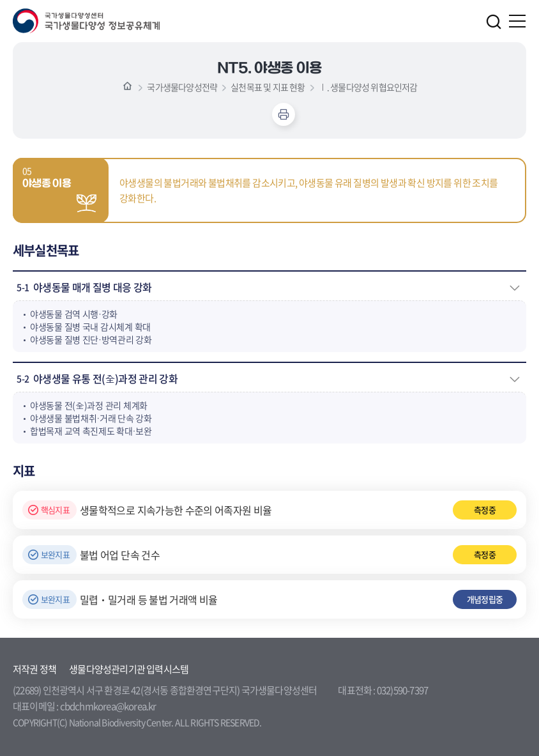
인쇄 (284, 114)
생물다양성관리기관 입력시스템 (129, 669)
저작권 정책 (34, 669)
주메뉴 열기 (518, 21)
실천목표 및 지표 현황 (268, 87)
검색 (494, 22)
